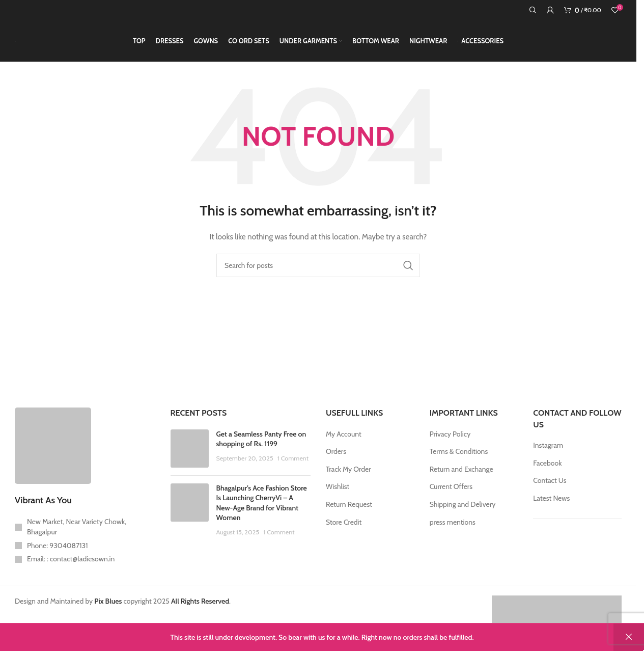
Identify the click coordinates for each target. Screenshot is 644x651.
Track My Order (348, 474)
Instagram (548, 450)
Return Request (349, 509)
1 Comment (293, 463)
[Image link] (53, 449)
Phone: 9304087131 (58, 550)
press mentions (453, 526)
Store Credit (344, 526)
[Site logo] (15, 43)
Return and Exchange (461, 474)
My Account (344, 438)
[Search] (533, 10)
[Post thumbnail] (190, 453)
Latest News (551, 503)
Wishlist (338, 491)
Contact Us (550, 485)
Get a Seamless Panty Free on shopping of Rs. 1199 (261, 443)
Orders (336, 456)
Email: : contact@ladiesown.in (71, 563)
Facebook (547, 467)
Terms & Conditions (459, 456)
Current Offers (451, 491)
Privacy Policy (450, 438)
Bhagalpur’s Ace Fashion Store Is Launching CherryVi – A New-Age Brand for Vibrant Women (262, 507)
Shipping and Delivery (463, 509)
